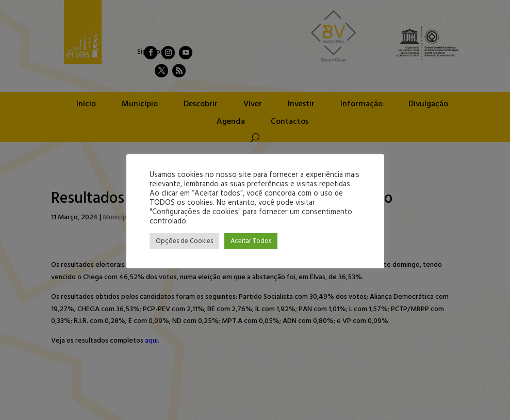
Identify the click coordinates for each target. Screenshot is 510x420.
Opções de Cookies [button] (184, 241)
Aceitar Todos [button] (251, 241)
